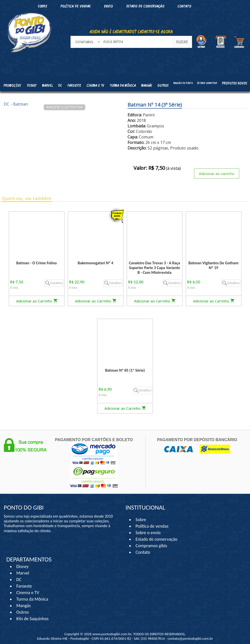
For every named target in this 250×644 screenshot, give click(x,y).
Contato (184, 6)
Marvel (23, 573)
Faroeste (24, 586)
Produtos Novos (234, 83)
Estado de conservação (145, 6)
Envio (108, 6)
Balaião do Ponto (183, 83)
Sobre (141, 520)
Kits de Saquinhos (33, 619)
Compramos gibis (151, 546)
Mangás (147, 85)
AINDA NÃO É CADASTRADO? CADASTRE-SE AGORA (131, 32)
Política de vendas (76, 6)
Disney (22, 567)
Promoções (12, 85)
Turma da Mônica (32, 599)
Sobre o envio (148, 533)
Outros (23, 612)
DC (19, 580)
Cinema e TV (28, 593)
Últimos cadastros (207, 83)
